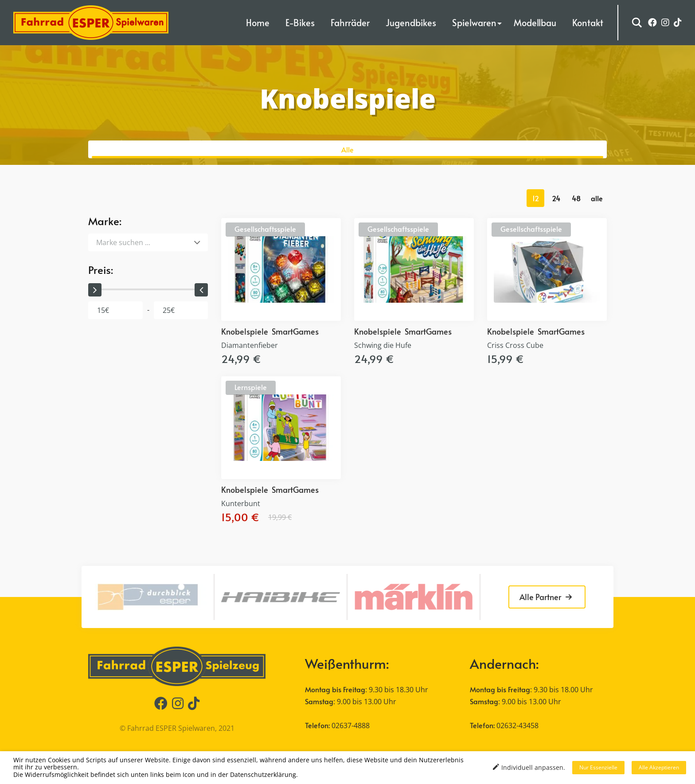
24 (556, 198)
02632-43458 (517, 725)
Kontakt (588, 23)
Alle (347, 149)
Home (258, 23)
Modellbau (535, 23)
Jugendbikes (411, 23)
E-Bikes (300, 23)
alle (597, 198)
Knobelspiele (245, 331)
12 (536, 198)
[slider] (95, 290)
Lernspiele (251, 387)
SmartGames (295, 331)
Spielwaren (474, 23)
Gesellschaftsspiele (265, 229)
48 (576, 198)
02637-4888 (351, 725)
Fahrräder (350, 23)
